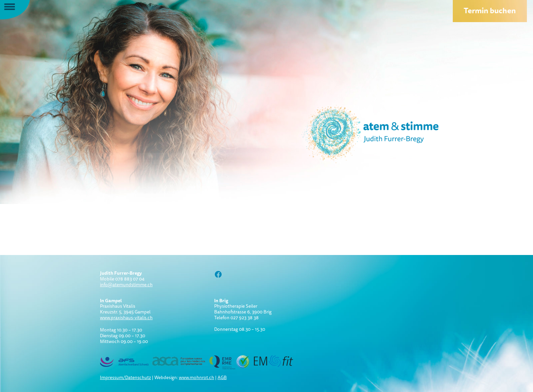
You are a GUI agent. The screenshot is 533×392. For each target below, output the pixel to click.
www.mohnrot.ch (196, 377)
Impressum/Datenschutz (125, 377)
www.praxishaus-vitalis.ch (126, 318)
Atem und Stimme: (358, 133)
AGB (222, 377)
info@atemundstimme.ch (126, 285)
